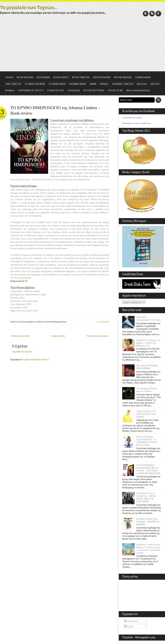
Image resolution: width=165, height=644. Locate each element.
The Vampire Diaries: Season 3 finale (147, 390)
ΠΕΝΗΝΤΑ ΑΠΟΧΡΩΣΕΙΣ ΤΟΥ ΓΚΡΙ (149, 319)
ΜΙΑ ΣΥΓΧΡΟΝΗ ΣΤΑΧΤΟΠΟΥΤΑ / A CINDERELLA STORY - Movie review (147, 441)
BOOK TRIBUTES (81, 77)
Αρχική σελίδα (58, 336)
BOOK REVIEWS (25, 77)
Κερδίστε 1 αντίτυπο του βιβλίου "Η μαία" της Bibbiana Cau (148, 343)
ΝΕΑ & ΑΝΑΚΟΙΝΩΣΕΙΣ (138, 90)
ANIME (93, 84)
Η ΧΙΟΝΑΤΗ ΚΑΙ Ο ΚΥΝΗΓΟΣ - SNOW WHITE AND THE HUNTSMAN (146, 497)
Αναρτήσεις (131, 621)
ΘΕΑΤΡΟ (155, 84)
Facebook (158, 13)
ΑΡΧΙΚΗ (9, 77)
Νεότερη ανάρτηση (20, 336)
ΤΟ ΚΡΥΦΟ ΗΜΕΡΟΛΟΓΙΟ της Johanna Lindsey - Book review (55, 110)
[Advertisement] (82, 46)
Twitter (146, 13)
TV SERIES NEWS (57, 84)
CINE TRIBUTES (13, 84)
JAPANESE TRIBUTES (123, 84)
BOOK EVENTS (61, 77)
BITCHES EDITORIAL (94, 90)
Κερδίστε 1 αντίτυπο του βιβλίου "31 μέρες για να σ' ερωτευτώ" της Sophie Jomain (148, 549)
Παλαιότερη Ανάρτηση (98, 336)
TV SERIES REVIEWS (35, 84)
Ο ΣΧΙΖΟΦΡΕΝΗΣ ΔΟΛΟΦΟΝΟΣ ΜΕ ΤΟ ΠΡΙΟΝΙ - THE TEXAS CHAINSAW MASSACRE (148, 469)
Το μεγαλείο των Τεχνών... (29, 7)
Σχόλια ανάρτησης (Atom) (36, 359)
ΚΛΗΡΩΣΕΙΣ (74, 90)
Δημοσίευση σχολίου (22, 351)
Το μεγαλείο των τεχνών (132, 118)
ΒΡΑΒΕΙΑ (10, 90)
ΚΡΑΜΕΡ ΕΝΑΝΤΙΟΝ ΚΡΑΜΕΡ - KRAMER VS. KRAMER (148, 522)
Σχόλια (129, 626)
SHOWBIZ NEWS (78, 84)
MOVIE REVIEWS (102, 77)
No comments (103, 322)
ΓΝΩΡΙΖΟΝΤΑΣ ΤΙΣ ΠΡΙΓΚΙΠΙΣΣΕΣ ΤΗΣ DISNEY (146, 414)
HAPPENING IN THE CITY (31, 90)
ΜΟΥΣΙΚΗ (142, 84)
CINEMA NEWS (143, 77)
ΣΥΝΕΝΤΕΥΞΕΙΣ (56, 90)
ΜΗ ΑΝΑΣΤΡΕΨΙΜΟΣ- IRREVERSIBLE (148, 367)
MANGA (104, 84)
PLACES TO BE (115, 90)
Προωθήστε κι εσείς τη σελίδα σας (136, 123)
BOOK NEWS (43, 77)
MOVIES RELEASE (123, 77)
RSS (152, 13)
